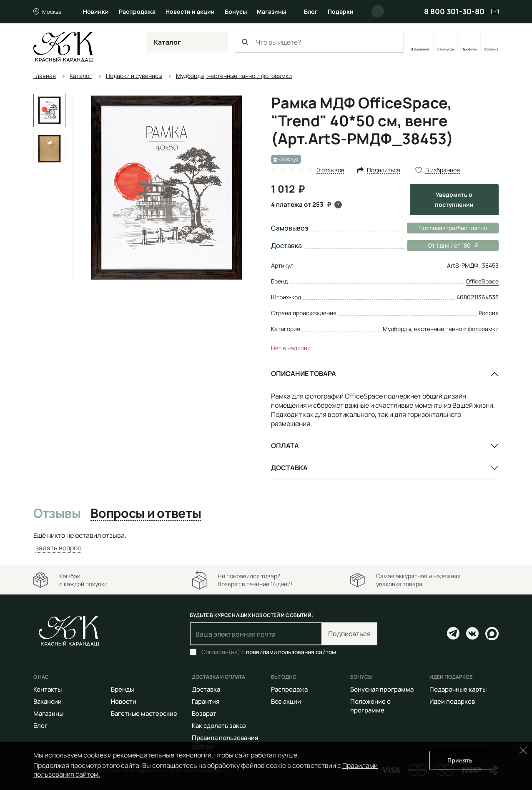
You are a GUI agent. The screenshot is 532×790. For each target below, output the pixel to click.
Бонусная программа (382, 689)
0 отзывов (330, 170)
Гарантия (206, 701)
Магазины (271, 11)
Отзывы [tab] (57, 514)
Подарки (341, 11)
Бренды (122, 689)
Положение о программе (370, 706)
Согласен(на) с (269, 652)
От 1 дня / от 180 (442, 246)
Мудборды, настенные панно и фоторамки (441, 329)
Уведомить (454, 199)
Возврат (204, 714)
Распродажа (137, 11)
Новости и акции (190, 11)
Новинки (96, 11)
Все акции (286, 701)
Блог (311, 11)
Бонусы (236, 11)
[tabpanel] (266, 542)
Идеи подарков (452, 701)
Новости (124, 701)
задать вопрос (58, 548)
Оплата (285, 446)
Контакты (48, 689)
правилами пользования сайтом (291, 652)
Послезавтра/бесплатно (453, 228)
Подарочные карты (458, 689)
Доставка (289, 468)
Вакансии (48, 701)
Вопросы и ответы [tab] (146, 514)
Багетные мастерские (144, 714)
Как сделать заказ (219, 726)
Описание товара (304, 374)
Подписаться (349, 634)
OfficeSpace (482, 281)
